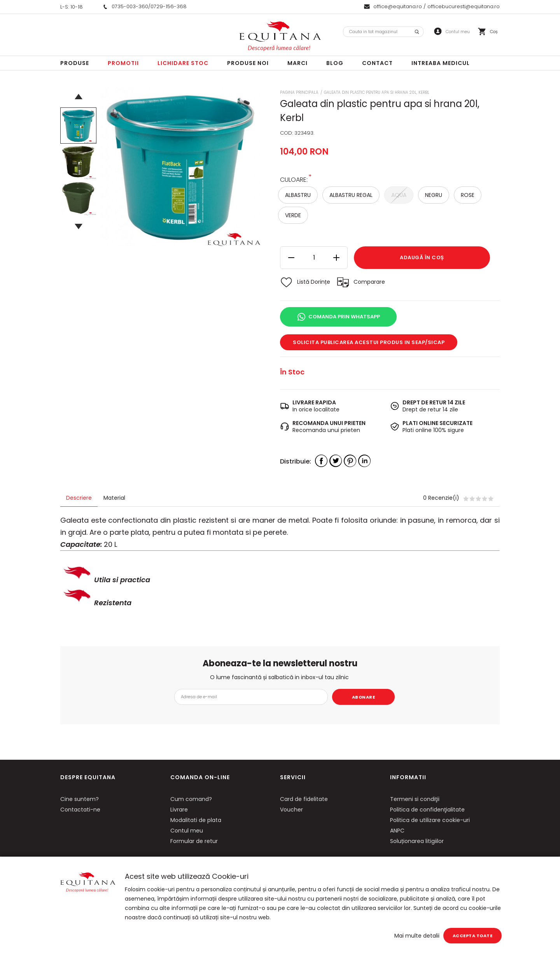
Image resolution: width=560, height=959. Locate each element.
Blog (335, 63)
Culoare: (294, 179)
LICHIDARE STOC (183, 63)
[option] (180, 166)
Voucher (291, 810)
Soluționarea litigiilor (417, 841)
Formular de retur (194, 841)
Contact (377, 63)
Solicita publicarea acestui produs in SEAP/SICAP (369, 342)
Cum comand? (191, 799)
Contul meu (187, 831)
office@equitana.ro (398, 6)
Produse (75, 63)
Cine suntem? (80, 799)
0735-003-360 (130, 6)
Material (114, 498)
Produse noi (248, 63)
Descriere (79, 498)
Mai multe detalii (417, 936)
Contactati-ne (80, 810)
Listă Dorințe (314, 282)
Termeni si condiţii (415, 799)
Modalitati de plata (196, 820)
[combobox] (383, 32)
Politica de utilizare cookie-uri (430, 820)
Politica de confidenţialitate (427, 810)
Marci (297, 63)
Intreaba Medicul (441, 63)
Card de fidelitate (304, 799)
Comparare (369, 282)
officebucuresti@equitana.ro (464, 6)
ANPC (397, 831)
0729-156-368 (169, 6)
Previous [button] (78, 97)
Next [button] (78, 227)
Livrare (179, 810)
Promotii (123, 63)
